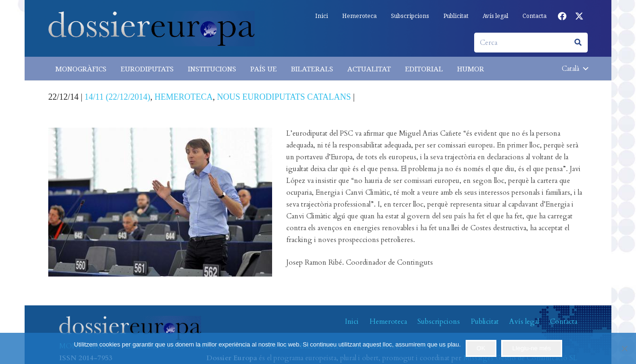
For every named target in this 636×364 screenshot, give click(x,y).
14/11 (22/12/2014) (118, 97)
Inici (352, 321)
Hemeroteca (388, 321)
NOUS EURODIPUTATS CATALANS (284, 97)
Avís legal (524, 321)
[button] (575, 69)
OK (481, 348)
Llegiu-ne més (532, 348)
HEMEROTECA (183, 97)
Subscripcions (439, 321)
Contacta (564, 321)
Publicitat (485, 321)
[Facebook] (562, 16)
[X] (579, 16)
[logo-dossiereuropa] (151, 29)
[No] (624, 348)
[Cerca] (531, 43)
